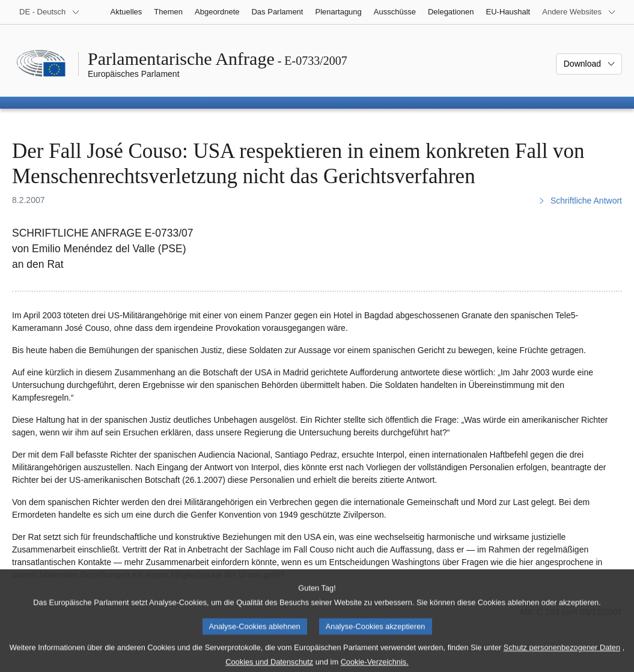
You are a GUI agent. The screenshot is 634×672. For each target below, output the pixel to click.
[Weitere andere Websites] (579, 12)
